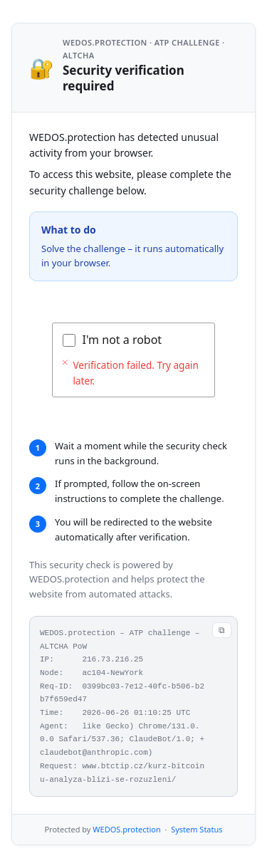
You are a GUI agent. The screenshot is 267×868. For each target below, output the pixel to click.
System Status (197, 829)
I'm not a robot (122, 340)
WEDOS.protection (126, 829)
